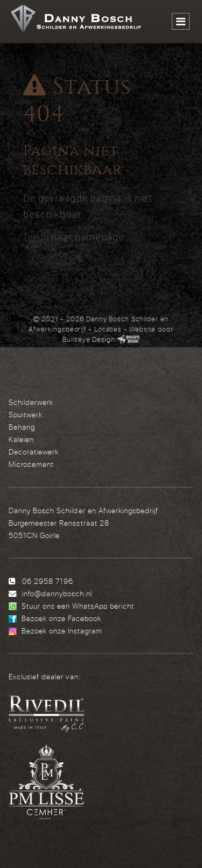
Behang (22, 427)
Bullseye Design (89, 339)
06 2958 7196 (48, 581)
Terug (36, 237)
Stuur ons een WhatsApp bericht (78, 606)
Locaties (108, 329)
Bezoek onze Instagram (62, 631)
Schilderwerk (31, 402)
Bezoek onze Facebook (61, 618)
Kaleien (21, 439)
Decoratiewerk (34, 452)
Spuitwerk (26, 414)
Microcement (31, 464)
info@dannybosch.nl (57, 593)
